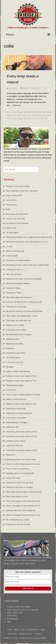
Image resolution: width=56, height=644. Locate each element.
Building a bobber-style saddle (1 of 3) (21, 404)
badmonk (14, 88)
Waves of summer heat (15, 251)
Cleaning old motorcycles (16, 307)
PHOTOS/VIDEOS (33, 630)
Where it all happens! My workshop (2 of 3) (23, 506)
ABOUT (16, 630)
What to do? (11, 455)
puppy (21, 118)
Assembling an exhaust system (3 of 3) (21, 432)
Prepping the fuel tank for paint (18, 524)
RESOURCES (12, 634)
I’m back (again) (12, 233)
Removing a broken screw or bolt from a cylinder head (27, 265)
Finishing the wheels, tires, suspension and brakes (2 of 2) (29, 237)
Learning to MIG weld (14, 446)
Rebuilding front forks (14, 344)
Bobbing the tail (12, 427)
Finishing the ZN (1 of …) (16, 270)
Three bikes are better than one (18, 321)
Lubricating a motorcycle (16, 409)
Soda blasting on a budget (16, 422)
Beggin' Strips (22, 112)
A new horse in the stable (16, 418)
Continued (16, 105)
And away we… (12, 205)
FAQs (43, 630)
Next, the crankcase (14, 274)
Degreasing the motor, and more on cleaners (24, 279)
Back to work (11, 228)
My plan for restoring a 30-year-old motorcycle (24, 311)
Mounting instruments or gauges (19, 334)
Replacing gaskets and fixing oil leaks (21, 460)
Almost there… (12, 200)
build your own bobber (14, 115)
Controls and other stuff (15, 219)
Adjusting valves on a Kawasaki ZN (20, 473)
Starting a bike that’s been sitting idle (21, 510)
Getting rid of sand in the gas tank (19, 483)
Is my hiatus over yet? (15, 362)
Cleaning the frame (14, 293)
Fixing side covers (13, 478)
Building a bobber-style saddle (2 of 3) (21, 381)
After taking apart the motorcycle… (20, 297)
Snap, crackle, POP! (14, 196)
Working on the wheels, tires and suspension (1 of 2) (27, 242)
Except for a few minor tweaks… (19, 186)
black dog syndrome (35, 112)
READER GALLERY (26, 634)
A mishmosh (11, 390)
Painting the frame (13, 288)
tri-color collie (43, 118)
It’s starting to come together (17, 223)
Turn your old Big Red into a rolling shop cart (24, 302)
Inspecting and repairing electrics (19, 413)
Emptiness (10, 348)
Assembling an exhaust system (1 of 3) (21, 450)
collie (24, 115)
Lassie (15, 118)
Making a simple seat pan (16, 399)
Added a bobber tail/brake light (18, 372)
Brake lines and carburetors (17, 214)
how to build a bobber (34, 115)
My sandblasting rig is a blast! (18, 520)
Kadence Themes (40, 638)
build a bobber (47, 112)
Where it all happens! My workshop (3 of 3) (23, 501)
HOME (10, 630)
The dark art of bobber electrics (18, 260)
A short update (12, 256)
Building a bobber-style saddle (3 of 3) (21, 376)
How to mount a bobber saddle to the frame (23, 395)
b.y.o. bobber (13, 112)
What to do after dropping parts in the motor (23, 464)
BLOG (23, 630)
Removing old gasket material (18, 284)
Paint (8, 209)
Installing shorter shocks (16, 441)
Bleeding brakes (12, 339)
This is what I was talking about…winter (22, 316)
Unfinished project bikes (15, 353)
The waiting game (13, 358)
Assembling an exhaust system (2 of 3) (21, 436)
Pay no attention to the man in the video (22, 191)
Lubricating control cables (16, 330)
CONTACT (38, 634)
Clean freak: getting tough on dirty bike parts (24, 492)
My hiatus (10, 367)
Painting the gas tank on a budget (19, 487)
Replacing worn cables (15, 325)
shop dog (35, 118)
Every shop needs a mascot (17, 497)
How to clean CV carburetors (17, 469)
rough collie (27, 118)
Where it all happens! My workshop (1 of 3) (23, 515)
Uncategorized (36, 88)
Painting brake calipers (15, 385)
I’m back (9, 246)
